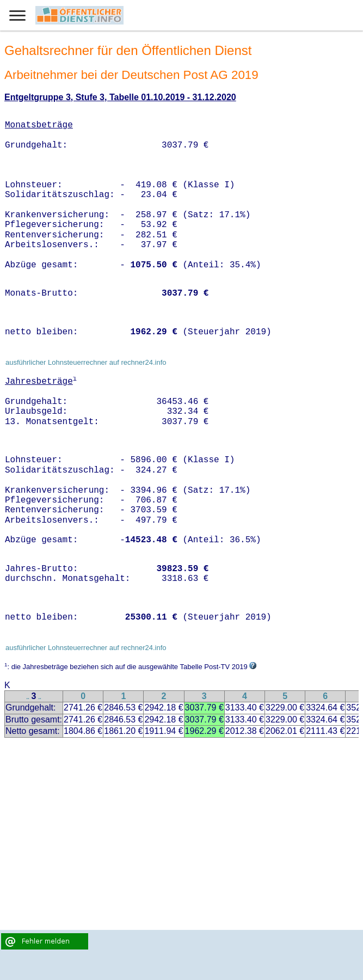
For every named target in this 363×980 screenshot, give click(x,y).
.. (28, 697)
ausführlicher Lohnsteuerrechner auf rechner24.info (86, 362)
